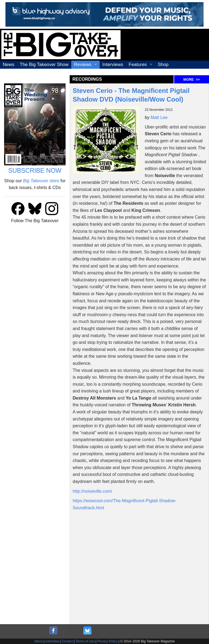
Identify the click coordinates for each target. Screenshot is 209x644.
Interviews (113, 65)
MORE (192, 79)
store (41, 181)
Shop (163, 65)
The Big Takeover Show (44, 65)
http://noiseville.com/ (92, 491)
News (9, 65)
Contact (67, 641)
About (39, 641)
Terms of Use (85, 641)
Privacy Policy (108, 641)
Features (138, 65)
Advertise (52, 641)
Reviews (83, 65)
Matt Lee (159, 117)
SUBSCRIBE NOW (35, 171)
